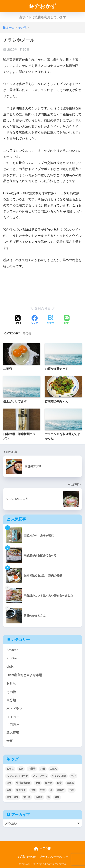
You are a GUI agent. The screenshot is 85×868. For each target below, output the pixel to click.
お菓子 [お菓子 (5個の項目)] (32, 769)
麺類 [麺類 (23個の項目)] (57, 797)
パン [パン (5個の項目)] (73, 776)
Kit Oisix (13, 658)
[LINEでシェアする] (67, 320)
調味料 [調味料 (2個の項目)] (61, 790)
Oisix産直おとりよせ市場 (24, 675)
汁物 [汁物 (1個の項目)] (33, 790)
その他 (27, 333)
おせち (11, 683)
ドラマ (15, 717)
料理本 (15, 725)
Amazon (12, 650)
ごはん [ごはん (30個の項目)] (53, 769)
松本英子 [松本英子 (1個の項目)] (21, 790)
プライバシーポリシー (54, 857)
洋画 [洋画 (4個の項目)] (43, 790)
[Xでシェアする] (18, 320)
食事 (10, 741)
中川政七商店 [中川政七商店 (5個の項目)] (23, 783)
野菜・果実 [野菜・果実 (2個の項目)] (13, 797)
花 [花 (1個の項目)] (51, 790)
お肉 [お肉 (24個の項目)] (21, 769)
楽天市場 (13, 732)
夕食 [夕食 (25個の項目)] (38, 783)
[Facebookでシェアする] (34, 320)
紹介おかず (43, 6)
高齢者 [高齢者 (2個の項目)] (39, 797)
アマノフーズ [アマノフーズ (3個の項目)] (40, 776)
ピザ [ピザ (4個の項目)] (9, 783)
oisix (10, 667)
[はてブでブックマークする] (51, 320)
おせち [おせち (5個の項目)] (10, 769)
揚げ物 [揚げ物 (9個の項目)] (49, 783)
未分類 (11, 700)
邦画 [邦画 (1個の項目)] (72, 790)
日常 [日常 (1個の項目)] (59, 783)
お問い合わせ (27, 857)
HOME (43, 849)
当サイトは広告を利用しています (42, 17)
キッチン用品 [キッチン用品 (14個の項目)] (59, 776)
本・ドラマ (14, 709)
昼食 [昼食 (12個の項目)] (9, 790)
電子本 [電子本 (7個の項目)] (27, 797)
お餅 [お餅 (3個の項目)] (43, 769)
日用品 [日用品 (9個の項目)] (70, 783)
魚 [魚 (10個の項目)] (49, 797)
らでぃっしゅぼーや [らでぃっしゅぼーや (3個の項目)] (17, 776)
